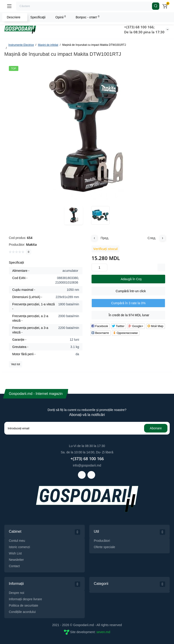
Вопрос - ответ (87, 17)
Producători (102, 541)
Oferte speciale (104, 547)
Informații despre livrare (25, 599)
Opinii (61, 17)
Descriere (14, 17)
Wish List (15, 553)
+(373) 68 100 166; (139, 27)
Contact (14, 566)
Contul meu (17, 541)
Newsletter (16, 560)
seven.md (103, 632)
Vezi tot (16, 364)
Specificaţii (38, 17)
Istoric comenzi (19, 547)
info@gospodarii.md (87, 465)
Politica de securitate (23, 605)
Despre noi (17, 593)
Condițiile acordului (22, 612)
